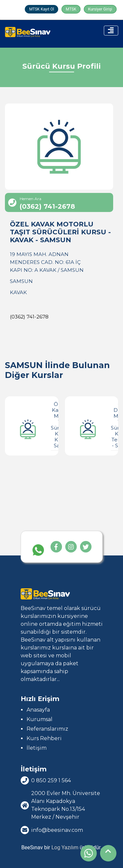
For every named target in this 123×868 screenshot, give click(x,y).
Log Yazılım (65, 847)
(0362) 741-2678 (29, 317)
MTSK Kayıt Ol (42, 9)
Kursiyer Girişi (100, 9)
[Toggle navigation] (111, 31)
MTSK (71, 9)
